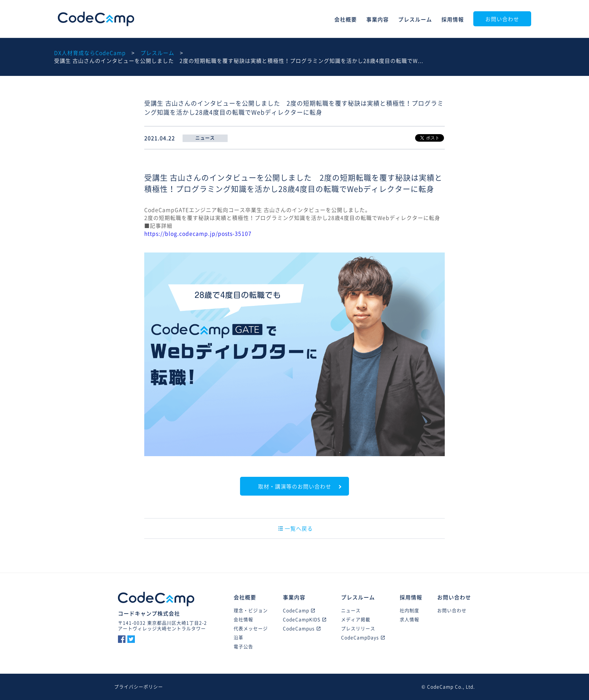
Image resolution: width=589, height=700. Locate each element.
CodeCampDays (363, 638)
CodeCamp (96, 19)
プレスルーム (415, 19)
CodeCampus (302, 629)
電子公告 (243, 647)
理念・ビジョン (251, 611)
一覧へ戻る (296, 528)
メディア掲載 (356, 620)
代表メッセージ (251, 629)
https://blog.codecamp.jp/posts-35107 (198, 233)
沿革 (239, 638)
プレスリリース (358, 629)
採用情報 (453, 19)
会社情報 (243, 620)
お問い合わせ (502, 19)
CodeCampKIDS (304, 620)
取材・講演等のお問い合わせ (295, 486)
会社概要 (346, 19)
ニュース (351, 611)
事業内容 (378, 19)
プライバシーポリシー (139, 687)
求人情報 (409, 620)
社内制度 (409, 611)
